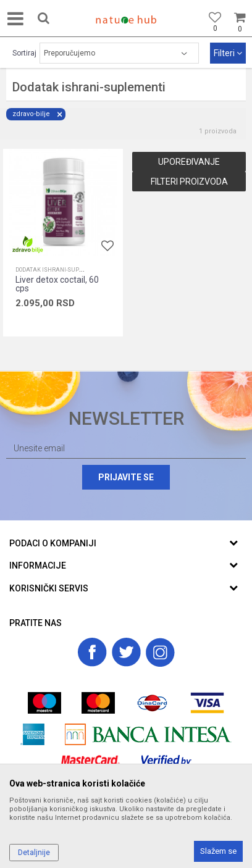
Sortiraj (24, 53)
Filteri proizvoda (189, 182)
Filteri (228, 53)
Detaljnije (34, 853)
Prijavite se (126, 477)
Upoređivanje (189, 162)
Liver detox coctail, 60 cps (57, 284)
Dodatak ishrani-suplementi (59, 270)
